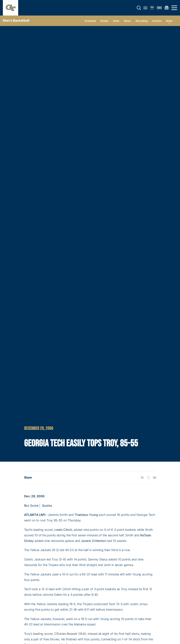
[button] (139, 8)
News (127, 21)
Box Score (31, 506)
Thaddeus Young (86, 515)
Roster (104, 21)
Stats (116, 21)
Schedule (90, 21)
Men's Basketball (16, 20)
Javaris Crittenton (93, 541)
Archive (157, 21)
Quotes (47, 506)
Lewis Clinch (63, 530)
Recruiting (142, 21)
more (169, 21)
